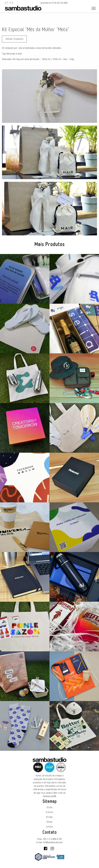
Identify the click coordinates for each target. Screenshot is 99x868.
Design (50, 822)
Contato (49, 827)
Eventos (50, 812)
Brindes (49, 817)
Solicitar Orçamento (14, 39)
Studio (49, 807)
